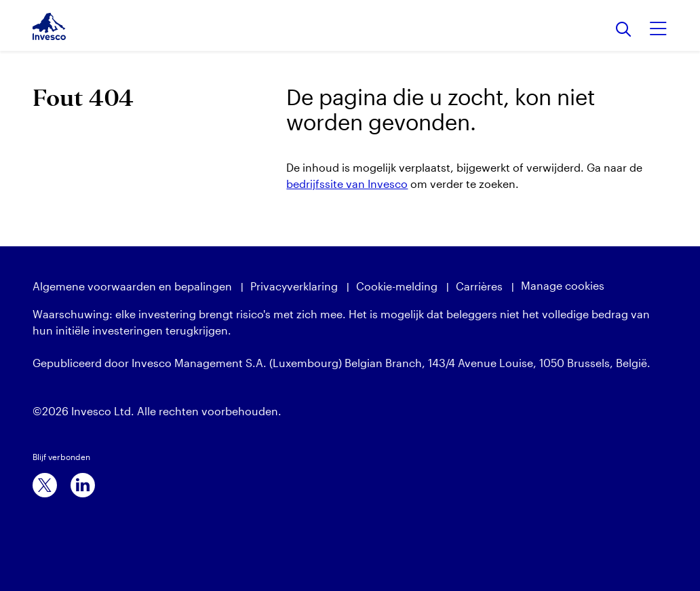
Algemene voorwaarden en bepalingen (132, 286)
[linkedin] (83, 485)
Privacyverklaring (294, 286)
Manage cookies (563, 285)
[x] (45, 485)
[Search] (624, 30)
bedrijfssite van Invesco (347, 184)
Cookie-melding (397, 286)
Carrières (479, 286)
